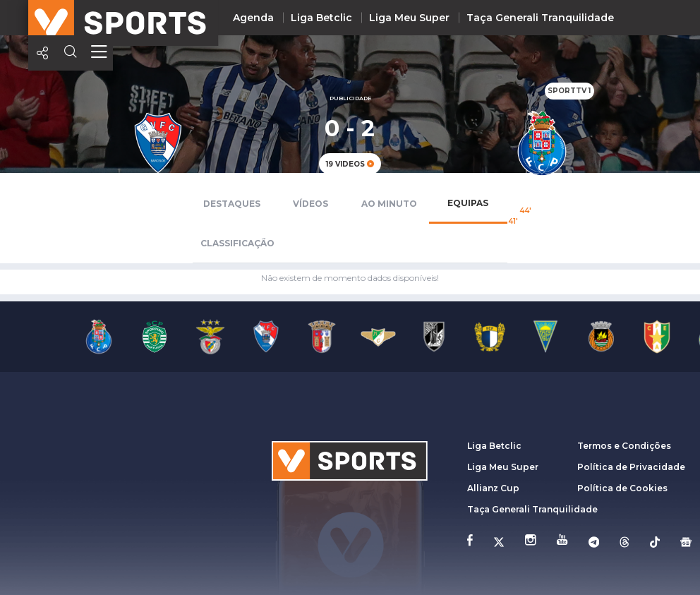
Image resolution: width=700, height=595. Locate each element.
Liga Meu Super (409, 18)
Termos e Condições (624, 446)
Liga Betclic (321, 18)
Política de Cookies (622, 488)
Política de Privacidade (631, 467)
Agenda (253, 18)
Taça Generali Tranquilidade (540, 18)
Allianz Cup (493, 488)
